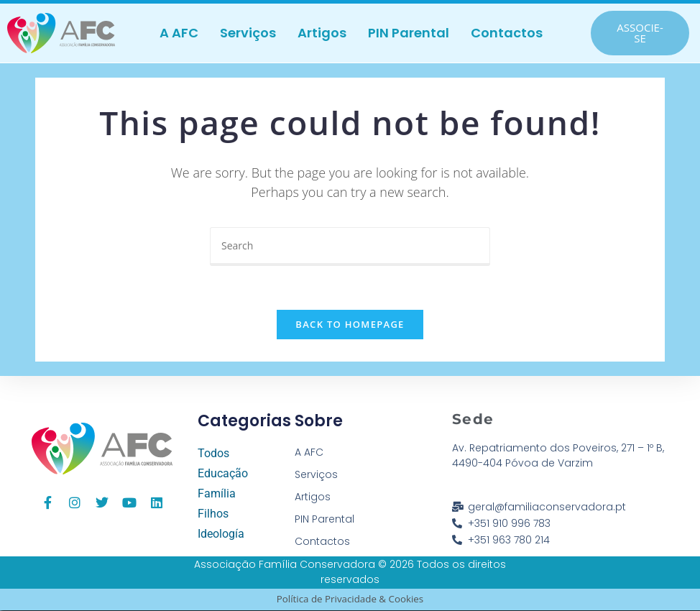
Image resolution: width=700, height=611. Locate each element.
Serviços (248, 33)
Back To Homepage (350, 325)
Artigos (322, 33)
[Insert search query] (350, 247)
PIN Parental (409, 33)
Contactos (507, 33)
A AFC (179, 33)
